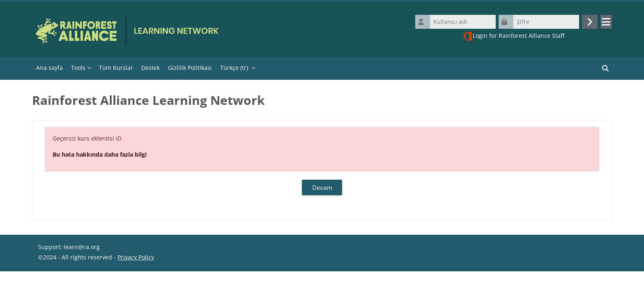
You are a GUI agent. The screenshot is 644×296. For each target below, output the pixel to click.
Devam (322, 187)
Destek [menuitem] (151, 68)
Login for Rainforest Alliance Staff (514, 36)
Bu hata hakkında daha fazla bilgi (100, 154)
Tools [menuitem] (78, 68)
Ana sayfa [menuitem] (49, 68)
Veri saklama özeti (63, 283)
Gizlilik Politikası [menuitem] (190, 68)
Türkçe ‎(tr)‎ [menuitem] (234, 68)
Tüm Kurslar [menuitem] (116, 68)
